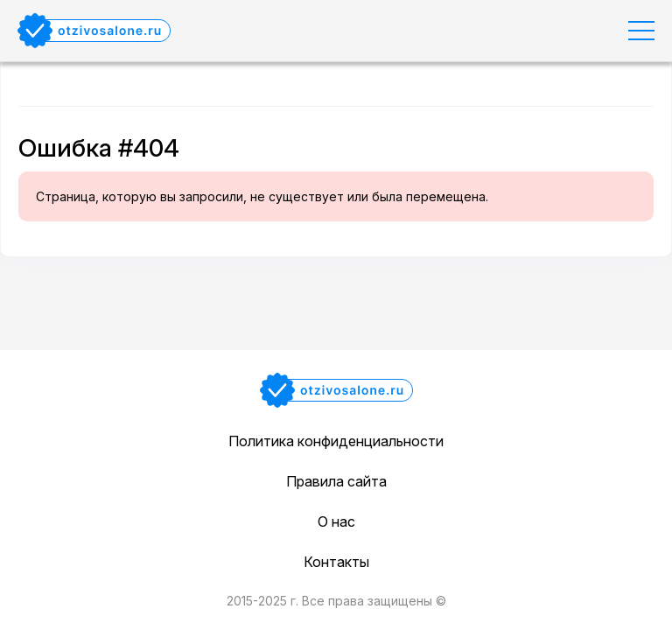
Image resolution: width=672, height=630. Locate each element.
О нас (336, 521)
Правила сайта (336, 481)
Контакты (336, 562)
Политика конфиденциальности (336, 441)
